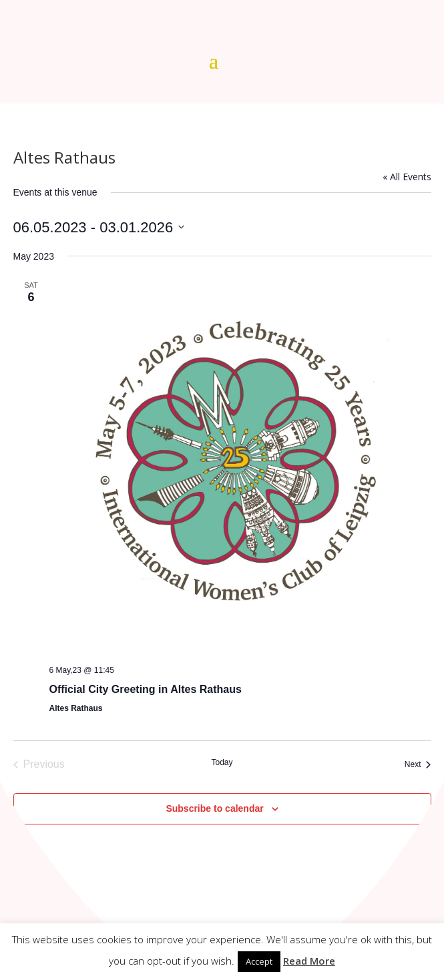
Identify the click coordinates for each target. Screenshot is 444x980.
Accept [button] (259, 961)
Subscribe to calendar (214, 808)
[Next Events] (418, 764)
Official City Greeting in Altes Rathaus (146, 689)
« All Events (407, 177)
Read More (309, 961)
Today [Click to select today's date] (222, 762)
